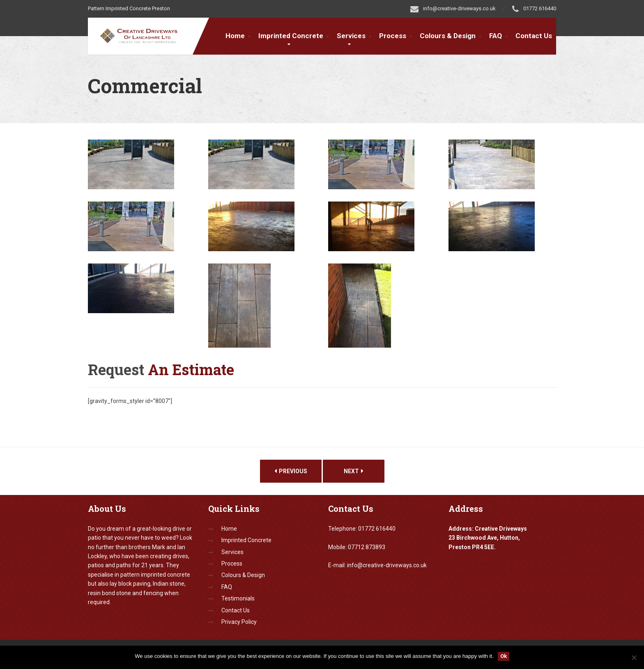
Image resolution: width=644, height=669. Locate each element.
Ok (504, 656)
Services (351, 36)
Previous (291, 471)
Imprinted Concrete (291, 36)
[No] (634, 658)
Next (354, 471)
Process (393, 36)
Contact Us (534, 36)
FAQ (496, 36)
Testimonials (238, 598)
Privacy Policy (239, 622)
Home (235, 36)
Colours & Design (448, 36)
